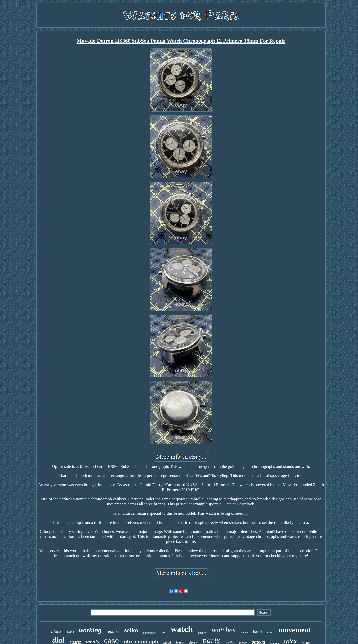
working (90, 630)
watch (182, 629)
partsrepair (149, 633)
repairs (113, 631)
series (244, 632)
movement (295, 630)
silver (270, 632)
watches (224, 630)
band (257, 632)
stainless (202, 633)
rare (163, 632)
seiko (131, 630)
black (56, 631)
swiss (70, 632)
